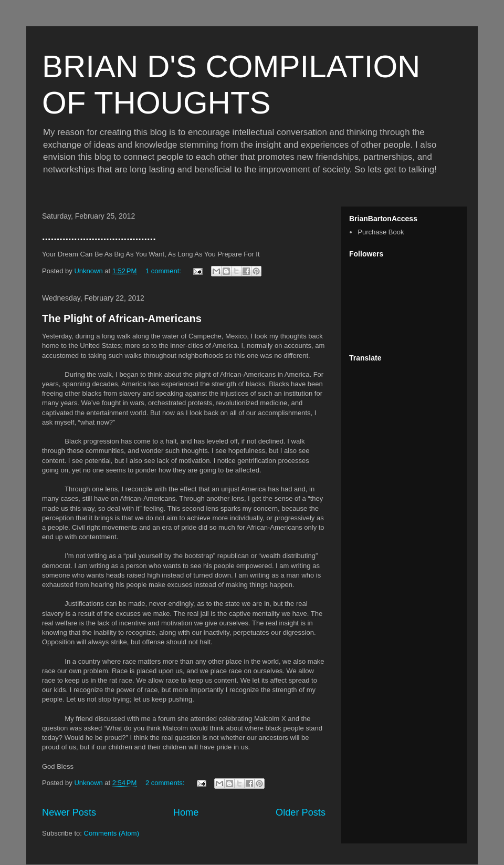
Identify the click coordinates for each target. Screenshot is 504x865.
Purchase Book (381, 232)
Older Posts (301, 812)
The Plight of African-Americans (122, 318)
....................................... (99, 236)
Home (186, 812)
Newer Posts (69, 812)
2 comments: (166, 783)
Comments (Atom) (112, 833)
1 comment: (164, 271)
